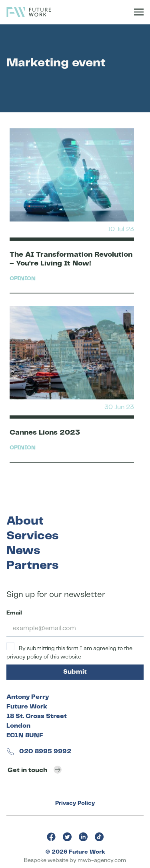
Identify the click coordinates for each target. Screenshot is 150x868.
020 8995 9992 (39, 751)
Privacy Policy (75, 803)
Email (14, 613)
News (23, 551)
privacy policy (24, 657)
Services (32, 536)
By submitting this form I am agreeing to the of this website (69, 651)
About (25, 521)
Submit (75, 672)
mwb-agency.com (102, 860)
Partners (32, 566)
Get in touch (35, 770)
